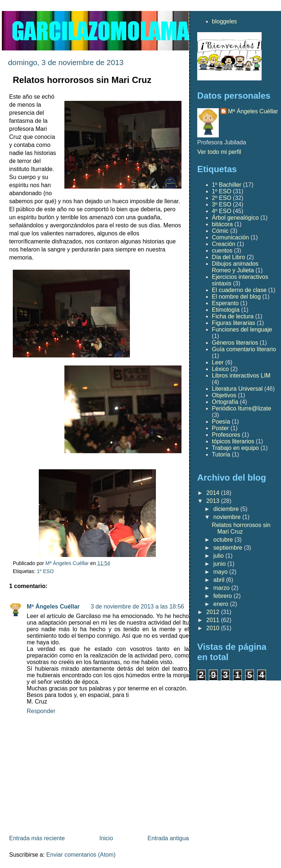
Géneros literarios (235, 343)
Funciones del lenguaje (242, 329)
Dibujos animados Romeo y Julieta (235, 267)
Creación (224, 244)
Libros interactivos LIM (241, 376)
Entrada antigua (168, 838)
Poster (220, 428)
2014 (214, 493)
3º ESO (222, 204)
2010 (214, 628)
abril (220, 580)
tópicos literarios (233, 441)
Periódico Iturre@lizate (241, 408)
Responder (41, 711)
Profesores (226, 435)
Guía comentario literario (244, 349)
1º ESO (45, 571)
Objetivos (224, 395)
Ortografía (225, 402)
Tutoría (221, 454)
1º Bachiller (227, 185)
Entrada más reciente (37, 838)
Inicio (106, 838)
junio (220, 564)
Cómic (220, 231)
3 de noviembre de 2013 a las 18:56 (137, 607)
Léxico (220, 369)
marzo (222, 588)
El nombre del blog (236, 297)
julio (219, 556)
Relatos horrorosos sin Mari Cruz (241, 528)
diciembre (227, 509)
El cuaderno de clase (239, 290)
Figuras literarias (233, 323)
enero (222, 604)
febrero (223, 596)
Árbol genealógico (235, 218)
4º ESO (222, 211)
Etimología (226, 310)
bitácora (222, 224)
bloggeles (224, 21)
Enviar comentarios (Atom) (81, 855)
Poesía (221, 422)
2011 (214, 620)
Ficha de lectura (233, 316)
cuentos (222, 251)
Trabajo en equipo (235, 448)
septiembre (229, 548)
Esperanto (225, 303)
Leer (218, 362)
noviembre (228, 517)
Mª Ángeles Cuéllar (53, 607)
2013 (214, 501)
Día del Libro (228, 257)
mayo (221, 572)
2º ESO (222, 198)
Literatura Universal (237, 389)
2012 (214, 612)
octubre (224, 540)
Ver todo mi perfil (219, 152)
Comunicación (230, 237)
